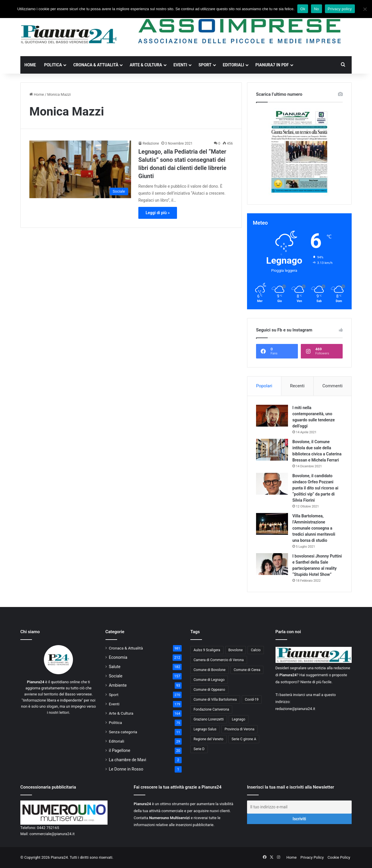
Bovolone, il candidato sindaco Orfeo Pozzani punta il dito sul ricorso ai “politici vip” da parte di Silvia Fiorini (315, 488)
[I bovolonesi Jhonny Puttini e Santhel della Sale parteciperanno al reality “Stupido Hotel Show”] (272, 564)
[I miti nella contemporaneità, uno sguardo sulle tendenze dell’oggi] (272, 416)
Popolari (264, 386)
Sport (205, 65)
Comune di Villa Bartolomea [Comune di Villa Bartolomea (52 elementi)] (215, 700)
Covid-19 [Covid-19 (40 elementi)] (252, 700)
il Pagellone (120, 750)
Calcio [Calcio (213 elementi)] (256, 650)
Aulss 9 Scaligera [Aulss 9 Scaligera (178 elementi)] (207, 650)
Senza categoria (123, 732)
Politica (53, 65)
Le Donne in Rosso (126, 769)
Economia (118, 657)
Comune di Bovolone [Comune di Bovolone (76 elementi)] (210, 670)
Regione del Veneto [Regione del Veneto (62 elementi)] (209, 739)
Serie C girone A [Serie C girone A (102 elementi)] (244, 739)
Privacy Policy (312, 857)
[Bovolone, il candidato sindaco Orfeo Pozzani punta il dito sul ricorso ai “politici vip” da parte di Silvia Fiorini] (272, 484)
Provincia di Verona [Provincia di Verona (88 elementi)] (240, 729)
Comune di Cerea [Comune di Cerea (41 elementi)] (247, 670)
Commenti (332, 386)
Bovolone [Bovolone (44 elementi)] (236, 650)
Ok (303, 9)
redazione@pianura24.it (295, 709)
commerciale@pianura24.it (52, 834)
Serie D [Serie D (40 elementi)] (199, 749)
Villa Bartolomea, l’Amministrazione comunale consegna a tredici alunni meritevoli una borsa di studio (314, 528)
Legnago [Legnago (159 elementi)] (239, 719)
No (316, 9)
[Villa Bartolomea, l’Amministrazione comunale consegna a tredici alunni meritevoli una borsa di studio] (272, 524)
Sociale (116, 676)
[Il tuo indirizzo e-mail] (299, 807)
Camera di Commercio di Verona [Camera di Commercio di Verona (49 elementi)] (219, 660)
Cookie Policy (339, 857)
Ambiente (118, 685)
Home (30, 65)
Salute (115, 667)
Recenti (297, 386)
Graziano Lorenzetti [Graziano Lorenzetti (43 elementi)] (209, 719)
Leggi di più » (158, 213)
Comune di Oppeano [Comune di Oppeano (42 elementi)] (209, 690)
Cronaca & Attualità (96, 65)
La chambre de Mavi (128, 760)
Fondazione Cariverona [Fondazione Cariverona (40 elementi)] (211, 709)
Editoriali (234, 65)
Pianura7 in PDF (272, 65)
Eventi (180, 65)
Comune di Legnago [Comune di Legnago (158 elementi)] (209, 680)
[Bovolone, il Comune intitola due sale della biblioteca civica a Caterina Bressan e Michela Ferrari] (272, 450)
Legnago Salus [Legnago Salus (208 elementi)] (205, 729)
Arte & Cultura (146, 65)
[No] (365, 9)
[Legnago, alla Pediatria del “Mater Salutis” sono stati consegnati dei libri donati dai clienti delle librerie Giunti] (80, 169)
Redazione (151, 143)
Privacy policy (340, 9)
